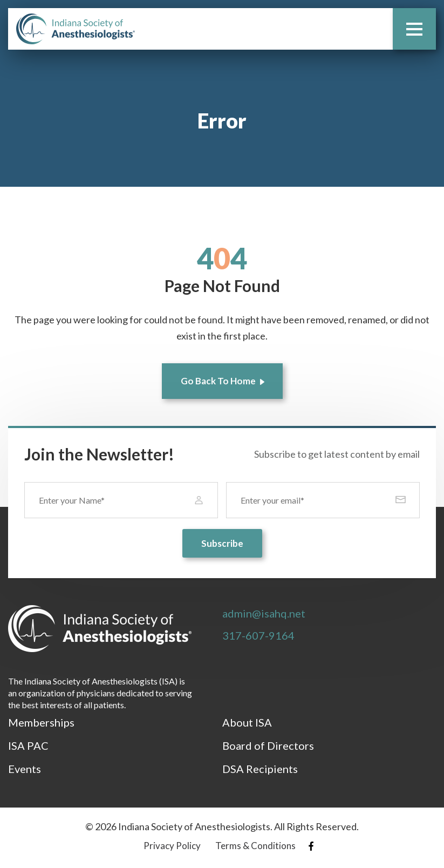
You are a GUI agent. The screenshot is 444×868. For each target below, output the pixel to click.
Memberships (41, 722)
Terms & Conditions (255, 846)
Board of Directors (268, 745)
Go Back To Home (218, 381)
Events (25, 769)
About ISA (247, 722)
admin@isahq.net (264, 613)
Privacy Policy (172, 846)
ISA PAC (28, 745)
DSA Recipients (260, 769)
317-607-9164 (258, 635)
